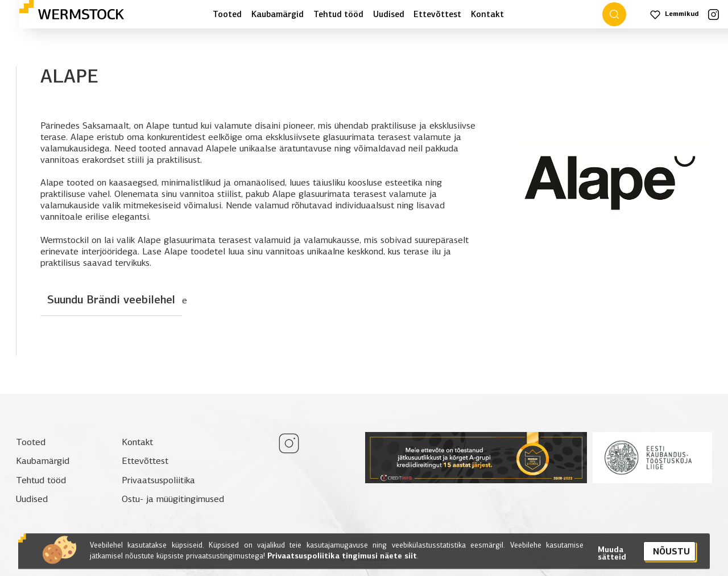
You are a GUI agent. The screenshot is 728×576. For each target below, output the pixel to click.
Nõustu (671, 556)
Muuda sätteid (612, 559)
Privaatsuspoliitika (158, 480)
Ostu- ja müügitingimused (173, 499)
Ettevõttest (437, 14)
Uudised (389, 14)
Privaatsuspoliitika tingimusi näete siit (341, 561)
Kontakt (487, 14)
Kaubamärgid (278, 14)
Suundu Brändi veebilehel (111, 299)
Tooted (227, 14)
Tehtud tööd (338, 14)
